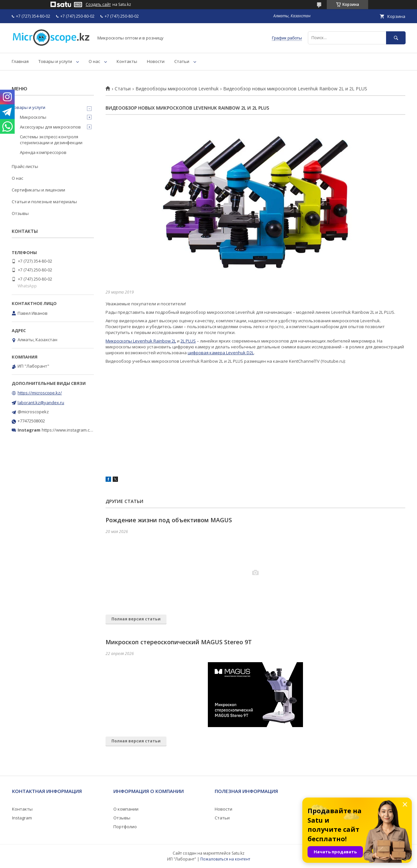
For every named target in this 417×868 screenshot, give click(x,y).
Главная (20, 61)
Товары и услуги (55, 61)
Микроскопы (33, 117)
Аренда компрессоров (43, 152)
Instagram (22, 818)
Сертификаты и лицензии (38, 190)
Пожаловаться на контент (225, 859)
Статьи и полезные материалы (44, 202)
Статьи (182, 61)
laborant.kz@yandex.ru (41, 403)
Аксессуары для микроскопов (50, 127)
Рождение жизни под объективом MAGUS (169, 520)
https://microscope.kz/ (40, 393)
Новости (156, 61)
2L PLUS (188, 341)
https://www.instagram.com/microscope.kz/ (85, 430)
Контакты (127, 61)
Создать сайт (98, 5)
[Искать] (396, 38)
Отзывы (20, 213)
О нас (94, 61)
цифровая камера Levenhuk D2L (221, 353)
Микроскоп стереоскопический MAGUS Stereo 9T (179, 642)
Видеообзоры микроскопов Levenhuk (177, 89)
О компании (126, 809)
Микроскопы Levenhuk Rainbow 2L (141, 341)
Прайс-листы (25, 166)
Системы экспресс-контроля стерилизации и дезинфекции (51, 140)
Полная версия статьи (136, 619)
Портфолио (125, 827)
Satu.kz (238, 853)
